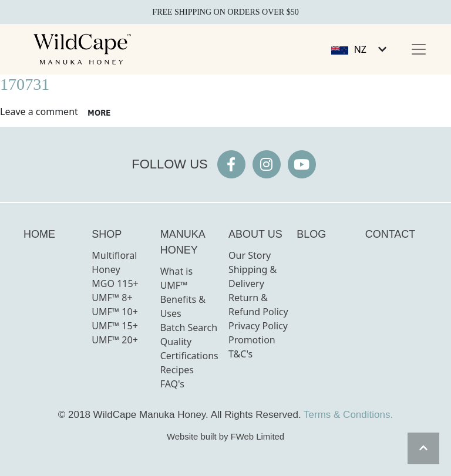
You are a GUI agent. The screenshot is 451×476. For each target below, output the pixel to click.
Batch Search (189, 328)
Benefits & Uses (183, 306)
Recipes (177, 370)
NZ (360, 49)
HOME (39, 234)
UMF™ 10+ (115, 312)
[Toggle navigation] (419, 49)
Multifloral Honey (114, 262)
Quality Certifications (189, 349)
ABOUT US (255, 234)
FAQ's (172, 384)
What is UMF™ (176, 278)
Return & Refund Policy (258, 305)
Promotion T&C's (252, 347)
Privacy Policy (258, 326)
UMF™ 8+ (112, 298)
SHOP (107, 234)
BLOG (311, 234)
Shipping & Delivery (253, 276)
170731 (25, 84)
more (99, 113)
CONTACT (391, 234)
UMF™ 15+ (115, 326)
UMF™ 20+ (115, 340)
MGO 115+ (115, 283)
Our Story (250, 255)
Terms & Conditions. (348, 415)
